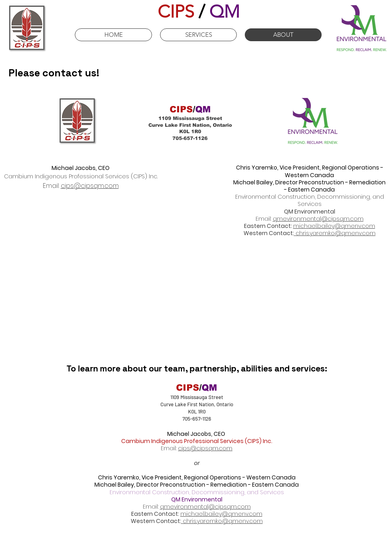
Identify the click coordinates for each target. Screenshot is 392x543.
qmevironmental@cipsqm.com (318, 219)
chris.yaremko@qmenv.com (336, 233)
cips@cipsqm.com (90, 186)
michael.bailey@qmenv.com (334, 226)
